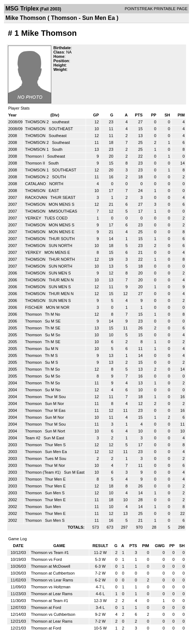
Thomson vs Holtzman (50, 587)
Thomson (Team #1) (43, 472)
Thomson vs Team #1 (50, 553)
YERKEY (34, 218)
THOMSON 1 (37, 149)
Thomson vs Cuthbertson (53, 614)
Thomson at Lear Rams (51, 594)
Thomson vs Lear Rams (52, 580)
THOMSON (36, 129)
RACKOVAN (36, 197)
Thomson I (35, 156)
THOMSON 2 (37, 122)
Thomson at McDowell (50, 566)
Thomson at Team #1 (49, 601)
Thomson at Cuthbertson (53, 573)
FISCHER (34, 307)
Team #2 (33, 438)
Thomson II (35, 163)
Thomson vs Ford (46, 559)
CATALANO (36, 184)
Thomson (34, 314)
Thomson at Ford (46, 607)
